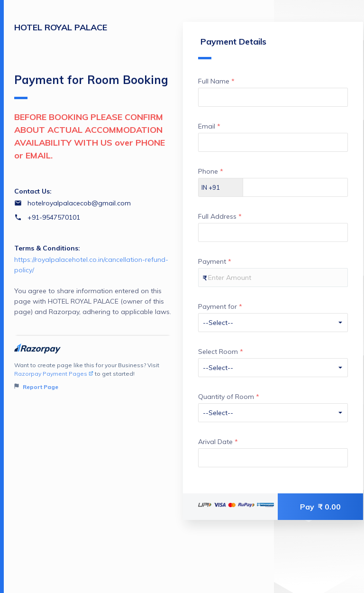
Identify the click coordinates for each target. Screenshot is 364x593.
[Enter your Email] (273, 142)
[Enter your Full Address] (273, 232)
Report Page (36, 387)
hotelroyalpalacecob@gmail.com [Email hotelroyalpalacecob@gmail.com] (79, 203)
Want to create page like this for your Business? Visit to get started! (93, 376)
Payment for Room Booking (91, 86)
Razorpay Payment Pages (54, 374)
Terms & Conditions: (47, 248)
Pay (320, 507)
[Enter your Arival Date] (273, 458)
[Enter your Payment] (273, 278)
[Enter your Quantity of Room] (273, 413)
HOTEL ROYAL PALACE (61, 27)
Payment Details (232, 48)
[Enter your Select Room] (273, 368)
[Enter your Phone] (295, 187)
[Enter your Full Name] (273, 97)
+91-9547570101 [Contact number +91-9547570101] (54, 217)
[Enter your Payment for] (273, 323)
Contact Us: (33, 191)
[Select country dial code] (221, 187)
